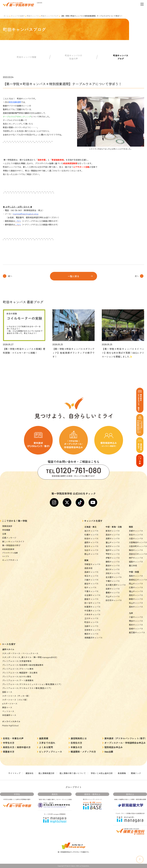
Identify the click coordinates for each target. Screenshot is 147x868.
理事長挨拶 (7, 526)
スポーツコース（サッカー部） (16, 696)
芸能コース (7, 692)
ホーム (6, 16)
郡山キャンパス (91, 554)
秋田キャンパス (91, 538)
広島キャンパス (136, 587)
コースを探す (9, 644)
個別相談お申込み (114, 747)
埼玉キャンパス (91, 576)
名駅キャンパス (113, 589)
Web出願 (109, 752)
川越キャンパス (91, 580)
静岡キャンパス (113, 562)
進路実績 (44, 738)
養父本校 (133, 566)
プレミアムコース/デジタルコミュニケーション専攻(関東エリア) (32, 684)
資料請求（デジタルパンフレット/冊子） (126, 738)
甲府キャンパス (113, 554)
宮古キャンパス (91, 546)
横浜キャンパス (91, 634)
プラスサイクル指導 (10, 553)
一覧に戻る (73, 276)
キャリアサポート (10, 560)
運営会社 (29, 773)
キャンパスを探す (18, 16)
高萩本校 (88, 568)
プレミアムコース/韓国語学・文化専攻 (20, 673)
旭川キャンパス (91, 531)
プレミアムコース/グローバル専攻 (18, 669)
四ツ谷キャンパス (92, 603)
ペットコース (8, 711)
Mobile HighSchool (10, 725)
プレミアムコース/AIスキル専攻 (17, 676)
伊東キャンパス (113, 558)
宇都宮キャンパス (92, 564)
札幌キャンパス (91, 535)
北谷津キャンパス (92, 595)
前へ (10, 276)
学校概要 (6, 530)
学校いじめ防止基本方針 (102, 773)
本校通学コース (9, 715)
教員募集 (122, 773)
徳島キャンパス (136, 599)
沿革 (4, 534)
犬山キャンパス (113, 596)
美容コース (7, 707)
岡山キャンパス (136, 584)
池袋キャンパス (91, 626)
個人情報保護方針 (47, 773)
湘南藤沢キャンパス (93, 638)
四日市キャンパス (114, 600)
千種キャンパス (113, 581)
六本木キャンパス (92, 614)
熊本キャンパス (136, 625)
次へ (137, 276)
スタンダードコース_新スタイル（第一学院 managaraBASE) (30, 657)
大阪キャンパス (136, 538)
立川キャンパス (91, 618)
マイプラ (6, 556)
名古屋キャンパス (114, 577)
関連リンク (136, 773)
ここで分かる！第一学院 (14, 521)
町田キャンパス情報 (26, 57)
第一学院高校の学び (11, 545)
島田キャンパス (113, 566)
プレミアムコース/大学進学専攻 (17, 661)
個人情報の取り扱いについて (73, 773)
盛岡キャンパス (91, 542)
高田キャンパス (113, 535)
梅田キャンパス (136, 550)
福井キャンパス (113, 550)
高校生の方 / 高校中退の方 (17, 747)
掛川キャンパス (113, 569)
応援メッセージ (9, 538)
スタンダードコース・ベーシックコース (20, 653)
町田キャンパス (33, 16)
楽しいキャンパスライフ (13, 541)
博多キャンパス (136, 621)
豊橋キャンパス (113, 593)
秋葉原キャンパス (92, 607)
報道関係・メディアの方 (83, 752)
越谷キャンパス (91, 584)
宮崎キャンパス (136, 629)
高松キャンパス (136, 595)
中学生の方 (9, 743)
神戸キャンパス (136, 558)
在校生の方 (76, 743)
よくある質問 (46, 747)
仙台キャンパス (91, 550)
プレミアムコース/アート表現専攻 (18, 680)
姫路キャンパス (136, 562)
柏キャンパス (90, 587)
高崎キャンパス (91, 572)
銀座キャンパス (91, 599)
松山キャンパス (136, 603)
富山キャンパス (113, 542)
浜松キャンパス (113, 573)
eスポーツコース (10, 704)
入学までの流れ (47, 743)
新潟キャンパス (113, 531)
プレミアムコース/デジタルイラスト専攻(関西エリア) (27, 688)
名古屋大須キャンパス (116, 585)
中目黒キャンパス (92, 611)
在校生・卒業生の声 (13, 738)
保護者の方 (9, 752)
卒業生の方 (76, 747)
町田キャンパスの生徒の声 (73, 57)
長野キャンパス (113, 538)
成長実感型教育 (8, 549)
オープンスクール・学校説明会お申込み (125, 743)
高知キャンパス (136, 607)
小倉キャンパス (136, 617)
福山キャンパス (136, 591)
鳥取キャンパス (136, 576)
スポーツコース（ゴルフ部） (15, 700)
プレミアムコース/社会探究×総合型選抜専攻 (23, 665)
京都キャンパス (136, 531)
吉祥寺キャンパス (92, 630)
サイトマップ (14, 773)
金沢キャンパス (113, 546)
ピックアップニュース (51, 752)
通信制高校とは (79, 738)
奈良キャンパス (136, 535)
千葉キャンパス (91, 591)
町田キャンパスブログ (50, 16)
